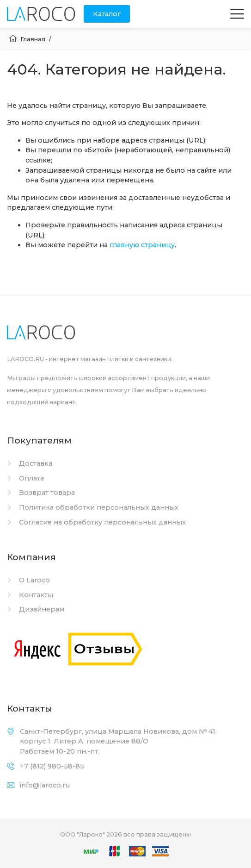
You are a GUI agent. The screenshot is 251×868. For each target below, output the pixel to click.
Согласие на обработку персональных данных (96, 522)
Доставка (30, 463)
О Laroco (28, 580)
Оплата (25, 478)
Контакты (30, 595)
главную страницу (142, 245)
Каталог (107, 14)
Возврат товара (41, 493)
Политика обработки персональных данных (93, 507)
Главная (27, 39)
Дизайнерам (36, 609)
